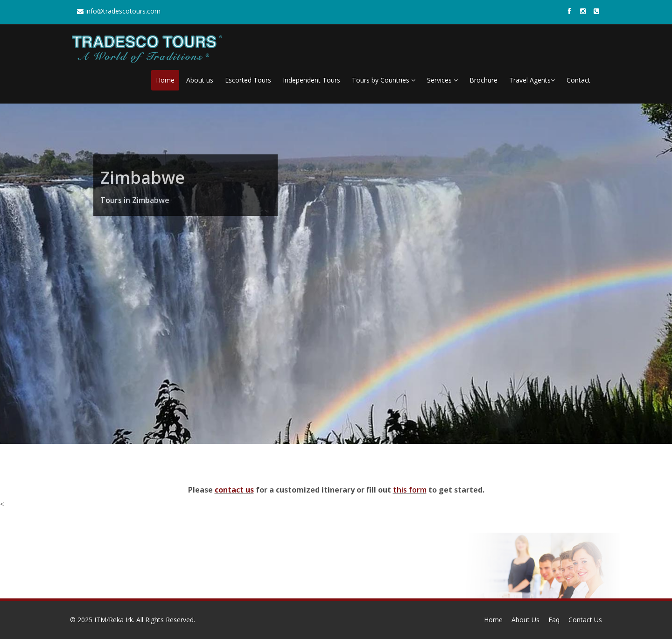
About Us (525, 620)
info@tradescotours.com (119, 11)
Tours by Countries (384, 80)
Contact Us (585, 620)
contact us (234, 490)
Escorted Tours (248, 80)
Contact (578, 80)
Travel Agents (532, 80)
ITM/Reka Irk (114, 620)
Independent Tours (311, 80)
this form (410, 490)
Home (165, 80)
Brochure (483, 80)
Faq (554, 620)
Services (442, 80)
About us (200, 80)
